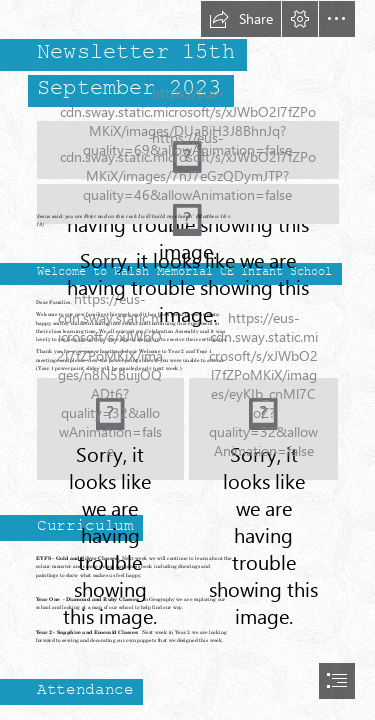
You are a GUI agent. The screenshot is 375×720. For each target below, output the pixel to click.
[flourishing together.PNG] (110, 429)
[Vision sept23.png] (263, 429)
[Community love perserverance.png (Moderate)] (188, 194)
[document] (187, 360)
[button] (241, 19)
